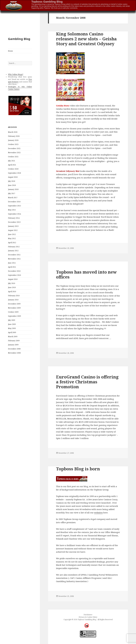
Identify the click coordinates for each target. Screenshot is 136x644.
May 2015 (12, 210)
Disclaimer (88, 615)
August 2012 (13, 230)
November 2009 (14, 308)
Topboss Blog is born (78, 469)
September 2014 (14, 214)
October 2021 (13, 157)
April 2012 (12, 243)
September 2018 (14, 173)
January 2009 (13, 345)
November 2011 (14, 259)
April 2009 (12, 332)
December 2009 (14, 304)
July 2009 (12, 320)
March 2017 (13, 198)
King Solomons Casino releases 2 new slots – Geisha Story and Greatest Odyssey (86, 39)
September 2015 (14, 206)
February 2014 (14, 218)
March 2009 (13, 337)
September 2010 (14, 275)
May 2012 (12, 238)
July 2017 (12, 193)
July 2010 (12, 283)
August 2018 (13, 177)
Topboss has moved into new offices (86, 274)
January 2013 (13, 226)
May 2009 (12, 328)
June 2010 (12, 287)
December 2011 (14, 255)
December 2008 (14, 349)
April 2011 (12, 267)
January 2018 (13, 189)
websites (98, 513)
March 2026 (13, 132)
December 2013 (14, 222)
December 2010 (14, 271)
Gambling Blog (19, 39)
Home (10, 51)
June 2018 (12, 185)
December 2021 (14, 148)
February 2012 (14, 247)
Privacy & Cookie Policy (88, 617)
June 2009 (12, 324)
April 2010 (12, 292)
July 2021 (12, 161)
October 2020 (13, 169)
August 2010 (13, 279)
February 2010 (14, 296)
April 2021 (12, 165)
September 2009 (14, 316)
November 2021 (14, 153)
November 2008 (14, 353)
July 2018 (12, 181)
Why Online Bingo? (16, 74)
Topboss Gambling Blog (47, 2)
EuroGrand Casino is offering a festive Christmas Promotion (87, 382)
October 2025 (13, 144)
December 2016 (14, 202)
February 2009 (14, 341)
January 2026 (13, 140)
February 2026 (14, 136)
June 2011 (12, 263)
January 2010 (13, 300)
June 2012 (12, 234)
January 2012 (13, 251)
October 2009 (13, 312)
